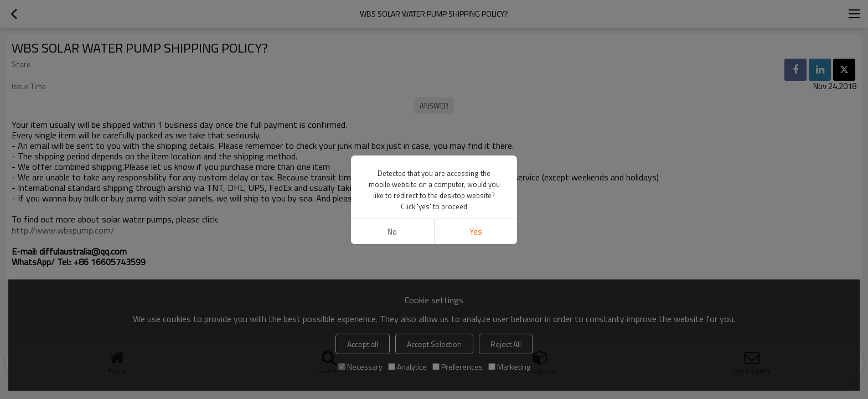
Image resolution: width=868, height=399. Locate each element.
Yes (476, 232)
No (392, 232)
